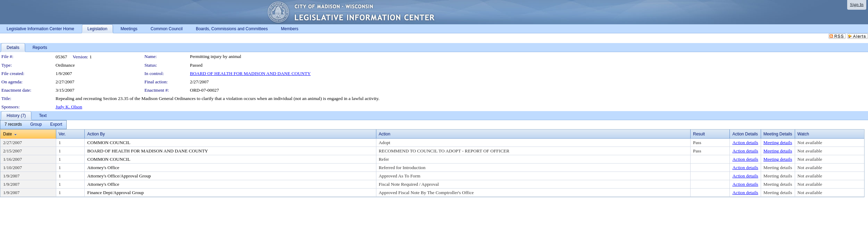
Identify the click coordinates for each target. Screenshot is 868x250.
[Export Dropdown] (56, 125)
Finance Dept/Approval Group (115, 193)
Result (699, 134)
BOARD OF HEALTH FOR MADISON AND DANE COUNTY (250, 73)
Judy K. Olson (69, 107)
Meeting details (778, 143)
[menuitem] (13, 125)
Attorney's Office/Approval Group (119, 176)
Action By (96, 134)
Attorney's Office (103, 168)
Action (385, 134)
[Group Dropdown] (36, 125)
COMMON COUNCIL (109, 143)
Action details (745, 143)
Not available (810, 143)
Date (7, 134)
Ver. (62, 134)
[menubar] (33, 125)
